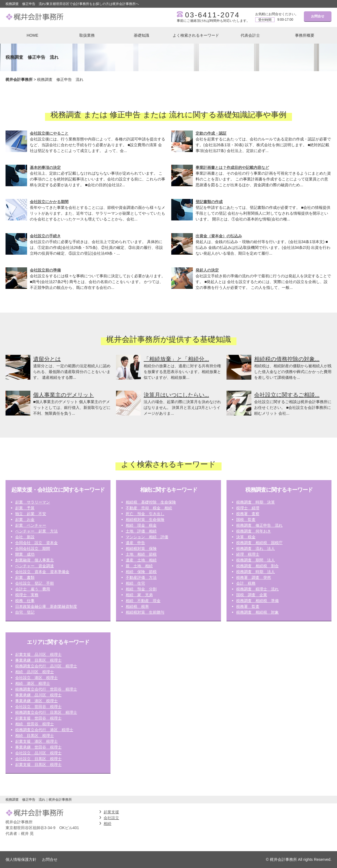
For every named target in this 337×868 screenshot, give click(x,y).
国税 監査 (246, 520)
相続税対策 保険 (141, 549)
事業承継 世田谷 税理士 (38, 747)
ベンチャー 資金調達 (35, 566)
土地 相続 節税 (141, 554)
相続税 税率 (137, 606)
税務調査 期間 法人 (256, 560)
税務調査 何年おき (254, 531)
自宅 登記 (25, 612)
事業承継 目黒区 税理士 (38, 660)
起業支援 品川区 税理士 (38, 654)
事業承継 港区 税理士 (36, 701)
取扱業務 (87, 35)
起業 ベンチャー (31, 525)
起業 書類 (25, 577)
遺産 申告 (135, 543)
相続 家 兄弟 (139, 595)
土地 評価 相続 (141, 531)
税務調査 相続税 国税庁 (259, 543)
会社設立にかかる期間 (49, 202)
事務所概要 (305, 35)
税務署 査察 (248, 514)
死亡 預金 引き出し (145, 514)
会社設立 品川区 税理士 (38, 753)
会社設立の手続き (45, 236)
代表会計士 (250, 35)
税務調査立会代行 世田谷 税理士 (46, 689)
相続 (107, 824)
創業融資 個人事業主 (35, 560)
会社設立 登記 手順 (35, 583)
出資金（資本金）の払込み (219, 236)
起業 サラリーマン (33, 502)
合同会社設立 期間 (33, 549)
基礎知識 (141, 35)
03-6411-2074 (212, 15)
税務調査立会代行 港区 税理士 (44, 730)
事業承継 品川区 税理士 (38, 695)
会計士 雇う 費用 (33, 589)
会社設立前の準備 (45, 270)
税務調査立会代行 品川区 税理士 (46, 666)
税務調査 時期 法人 (256, 572)
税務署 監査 (248, 606)
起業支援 (111, 812)
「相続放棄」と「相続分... (176, 359)
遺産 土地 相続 (141, 560)
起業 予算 (25, 508)
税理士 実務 (27, 595)
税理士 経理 (248, 508)
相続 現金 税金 (141, 525)
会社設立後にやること (49, 133)
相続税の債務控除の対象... (287, 359)
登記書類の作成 (209, 202)
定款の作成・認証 (211, 133)
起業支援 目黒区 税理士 (38, 765)
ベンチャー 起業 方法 (36, 531)
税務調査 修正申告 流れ (259, 525)
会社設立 (111, 818)
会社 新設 (25, 537)
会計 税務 (246, 583)
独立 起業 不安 (31, 514)
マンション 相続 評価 (147, 537)
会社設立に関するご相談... (287, 395)
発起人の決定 (207, 270)
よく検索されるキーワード (196, 35)
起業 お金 (25, 520)
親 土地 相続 (139, 566)
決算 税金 (246, 537)
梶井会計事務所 (19, 79)
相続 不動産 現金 (143, 601)
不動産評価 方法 (141, 577)
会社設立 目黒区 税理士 (38, 759)
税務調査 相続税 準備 (257, 601)
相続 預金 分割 (141, 589)
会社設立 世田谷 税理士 (38, 707)
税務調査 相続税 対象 (257, 612)
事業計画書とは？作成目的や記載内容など (232, 167)
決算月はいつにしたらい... (176, 395)
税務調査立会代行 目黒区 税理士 (46, 712)
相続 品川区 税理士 (35, 672)
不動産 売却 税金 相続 (149, 508)
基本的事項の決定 (45, 167)
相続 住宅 (135, 583)
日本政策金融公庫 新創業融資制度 (46, 606)
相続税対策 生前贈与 (145, 612)
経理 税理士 (248, 554)
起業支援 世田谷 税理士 (38, 718)
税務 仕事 (25, 601)
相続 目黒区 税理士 (35, 736)
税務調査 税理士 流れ (257, 589)
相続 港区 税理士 (33, 683)
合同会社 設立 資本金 (36, 543)
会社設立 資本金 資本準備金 (42, 572)
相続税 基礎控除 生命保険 (151, 502)
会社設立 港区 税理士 (36, 678)
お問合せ (318, 16)
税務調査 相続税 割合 (257, 566)
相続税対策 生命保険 (145, 520)
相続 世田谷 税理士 (35, 724)
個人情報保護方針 (21, 859)
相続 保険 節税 (141, 572)
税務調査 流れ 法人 (256, 549)
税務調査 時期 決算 (256, 502)
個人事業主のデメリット (64, 395)
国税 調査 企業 (252, 595)
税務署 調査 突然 (254, 577)
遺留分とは (47, 359)
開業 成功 (25, 554)
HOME (33, 35)
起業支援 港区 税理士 (36, 741)
